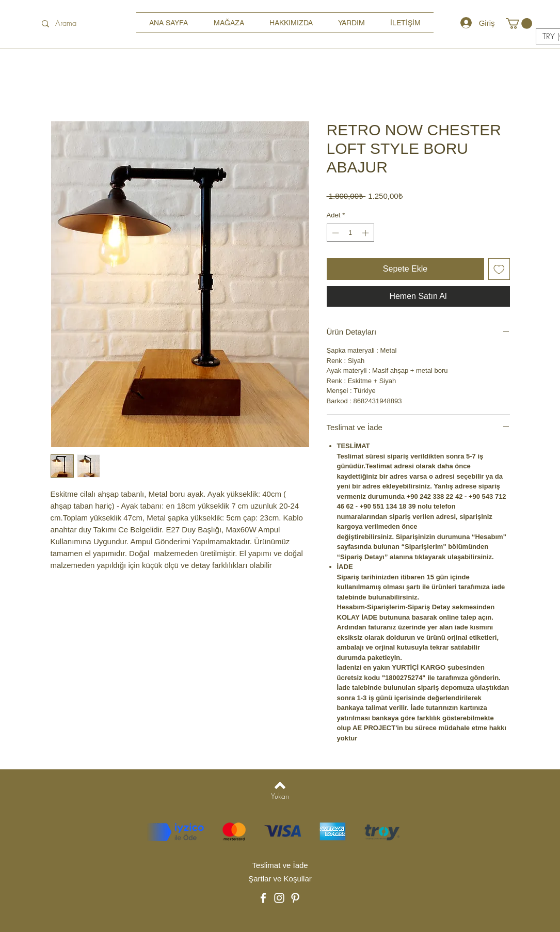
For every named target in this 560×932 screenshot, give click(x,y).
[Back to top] (280, 785)
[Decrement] (334, 233)
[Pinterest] (295, 898)
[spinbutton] (350, 233)
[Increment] (366, 233)
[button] (519, 23)
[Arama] (77, 23)
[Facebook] (263, 898)
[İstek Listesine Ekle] (499, 269)
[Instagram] (279, 898)
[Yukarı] (280, 796)
